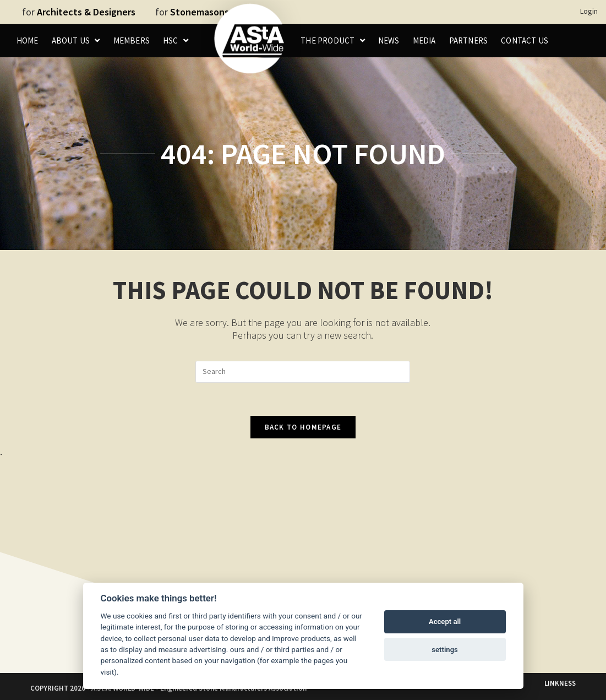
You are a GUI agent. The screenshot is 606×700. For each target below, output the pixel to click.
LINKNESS (560, 683)
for (79, 12)
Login (589, 11)
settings (445, 650)
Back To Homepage (303, 427)
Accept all (445, 622)
